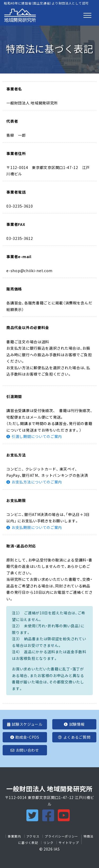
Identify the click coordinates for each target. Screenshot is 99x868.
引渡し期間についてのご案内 (37, 436)
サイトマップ (69, 843)
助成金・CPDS (25, 737)
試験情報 (74, 724)
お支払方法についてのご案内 (37, 482)
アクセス (33, 836)
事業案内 (14, 836)
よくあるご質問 (74, 737)
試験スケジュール (25, 724)
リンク (48, 843)
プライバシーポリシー (61, 836)
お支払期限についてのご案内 (37, 527)
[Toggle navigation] (87, 15)
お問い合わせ (25, 750)
